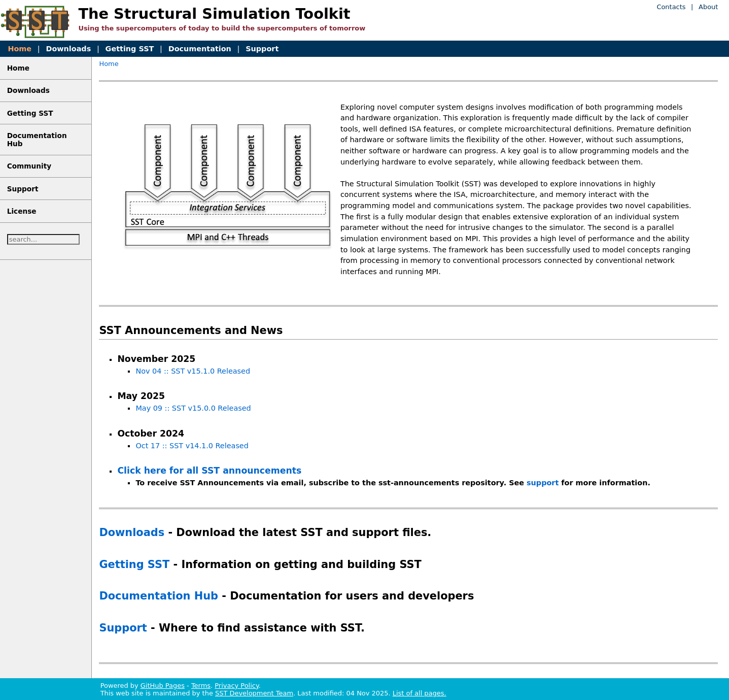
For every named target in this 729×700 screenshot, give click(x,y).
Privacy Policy (236, 686)
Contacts (671, 7)
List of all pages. (420, 693)
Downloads (68, 49)
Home (20, 49)
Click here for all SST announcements (209, 471)
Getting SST (130, 49)
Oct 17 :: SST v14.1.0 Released (192, 446)
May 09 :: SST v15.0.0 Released (193, 408)
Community (29, 166)
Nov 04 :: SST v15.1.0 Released (193, 371)
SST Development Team (254, 693)
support (543, 483)
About (708, 7)
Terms (201, 686)
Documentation (200, 49)
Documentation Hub (159, 596)
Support (262, 49)
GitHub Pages (163, 686)
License (22, 211)
